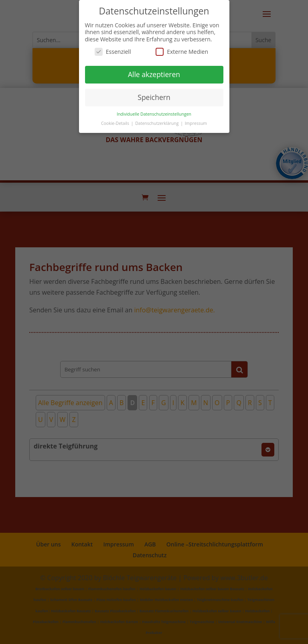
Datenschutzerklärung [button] (157, 123)
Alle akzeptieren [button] (154, 74)
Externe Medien (182, 52)
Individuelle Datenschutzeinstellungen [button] (154, 114)
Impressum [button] (196, 123)
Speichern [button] (154, 97)
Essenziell (113, 52)
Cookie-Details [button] (116, 123)
